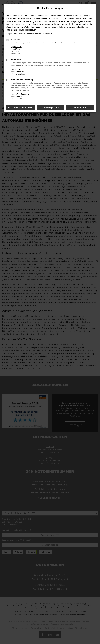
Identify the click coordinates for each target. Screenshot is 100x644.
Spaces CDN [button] (17, 47)
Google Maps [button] (17, 72)
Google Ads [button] (17, 97)
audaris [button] (15, 52)
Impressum (31, 30)
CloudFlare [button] (17, 49)
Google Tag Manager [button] (20, 94)
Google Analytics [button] (19, 99)
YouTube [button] (16, 69)
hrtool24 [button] (16, 54)
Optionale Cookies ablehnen (21, 107)
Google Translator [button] (19, 74)
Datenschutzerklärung (16, 30)
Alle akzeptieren (80, 107)
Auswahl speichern (51, 107)
